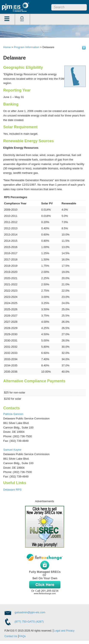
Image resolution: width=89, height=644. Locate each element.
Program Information (27, 47)
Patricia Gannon (13, 414)
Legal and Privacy (64, 631)
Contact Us (11, 636)
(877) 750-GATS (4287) (29, 622)
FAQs (22, 636)
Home (7, 47)
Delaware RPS (12, 490)
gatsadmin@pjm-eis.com (30, 612)
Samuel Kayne (12, 450)
